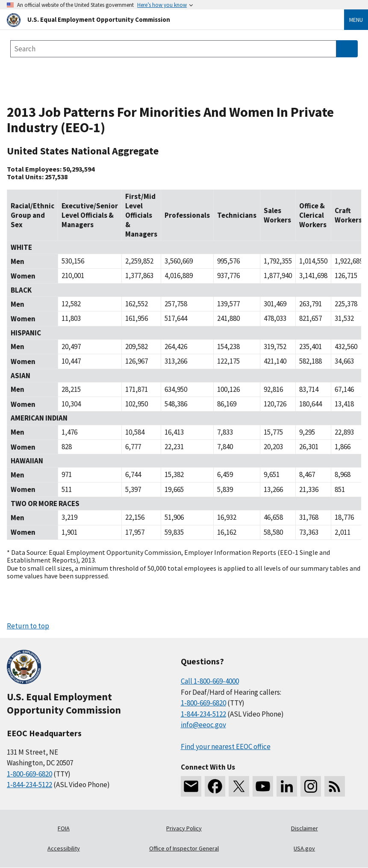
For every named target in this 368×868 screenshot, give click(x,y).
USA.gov (304, 848)
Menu (356, 20)
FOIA (64, 828)
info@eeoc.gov (203, 725)
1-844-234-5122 (29, 785)
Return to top (28, 626)
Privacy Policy (184, 828)
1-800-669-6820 (29, 774)
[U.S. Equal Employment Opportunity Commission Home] (165, 19)
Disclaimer (305, 828)
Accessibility (64, 848)
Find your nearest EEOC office (226, 747)
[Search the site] (173, 49)
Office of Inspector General (184, 848)
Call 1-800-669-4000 (210, 681)
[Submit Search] (347, 49)
